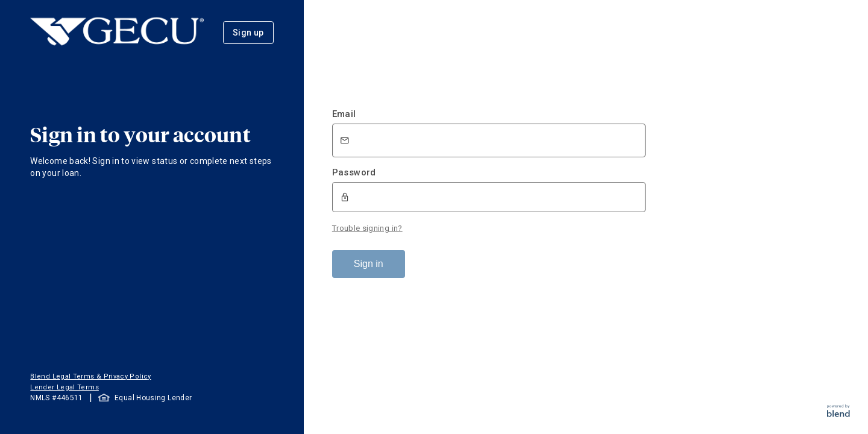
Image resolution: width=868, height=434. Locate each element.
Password (354, 172)
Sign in (369, 264)
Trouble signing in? (367, 228)
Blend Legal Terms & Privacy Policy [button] (90, 376)
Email (344, 114)
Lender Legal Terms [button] (64, 387)
